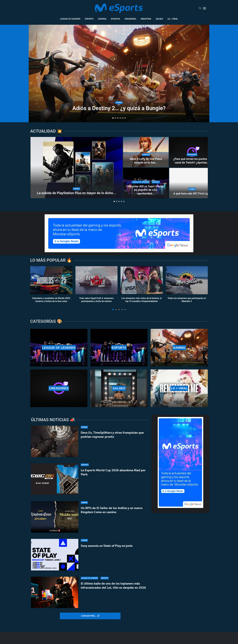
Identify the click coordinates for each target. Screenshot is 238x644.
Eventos (115, 19)
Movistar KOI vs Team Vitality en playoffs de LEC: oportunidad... (146, 190)
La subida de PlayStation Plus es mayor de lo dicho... (76, 193)
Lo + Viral (173, 19)
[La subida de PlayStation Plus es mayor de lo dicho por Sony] (76, 168)
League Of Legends (70, 19)
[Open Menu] (204, 8)
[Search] (200, 8)
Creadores (130, 19)
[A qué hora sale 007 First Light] (192, 183)
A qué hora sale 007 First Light (192, 193)
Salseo (159, 19)
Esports (89, 19)
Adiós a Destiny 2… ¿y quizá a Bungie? (119, 108)
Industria (146, 19)
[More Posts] (90, 616)
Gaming (102, 19)
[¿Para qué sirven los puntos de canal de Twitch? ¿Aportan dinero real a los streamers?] (192, 152)
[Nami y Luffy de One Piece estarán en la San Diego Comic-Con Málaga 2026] (146, 152)
